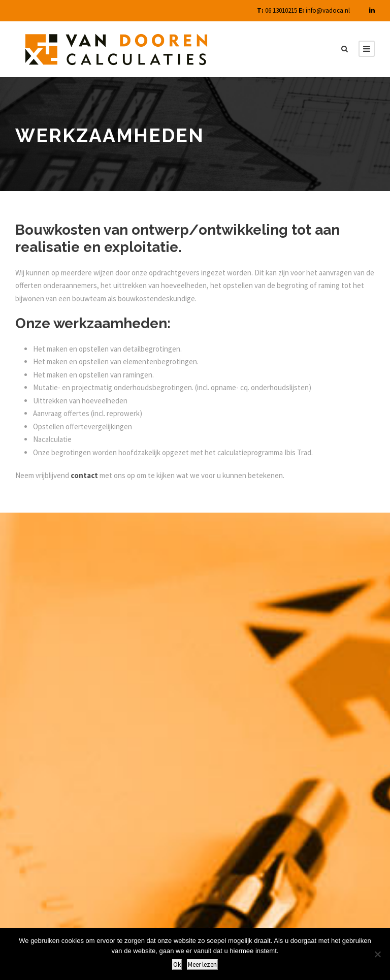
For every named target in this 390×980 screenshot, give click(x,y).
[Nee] (377, 954)
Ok (177, 965)
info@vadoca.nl (328, 10)
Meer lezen (202, 965)
